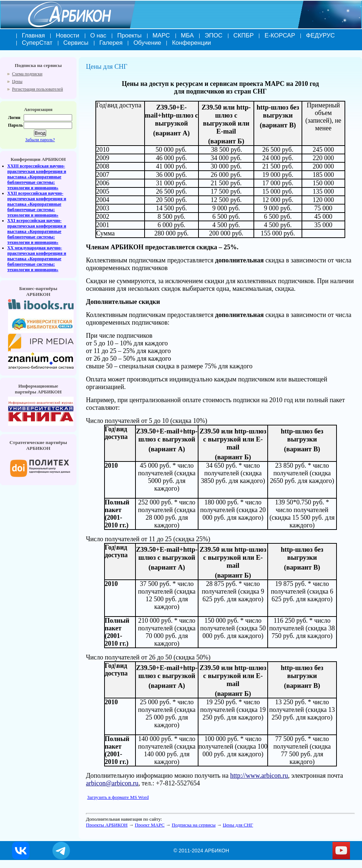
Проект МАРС (150, 825)
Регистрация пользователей (38, 89)
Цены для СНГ (238, 825)
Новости (67, 35)
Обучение (147, 43)
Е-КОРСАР (280, 35)
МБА (187, 35)
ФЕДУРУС (320, 35)
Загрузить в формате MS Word (118, 797)
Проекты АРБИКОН (107, 825)
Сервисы (76, 43)
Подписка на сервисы (193, 825)
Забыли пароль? (40, 140)
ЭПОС (214, 35)
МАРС (161, 35)
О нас (98, 35)
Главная (33, 35)
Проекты (129, 35)
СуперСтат (37, 43)
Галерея (111, 43)
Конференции (191, 43)
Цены (17, 82)
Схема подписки (27, 74)
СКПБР (244, 35)
